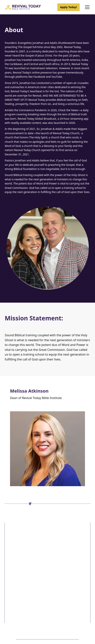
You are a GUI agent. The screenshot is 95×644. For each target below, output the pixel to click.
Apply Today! (69, 7)
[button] (86, 7)
